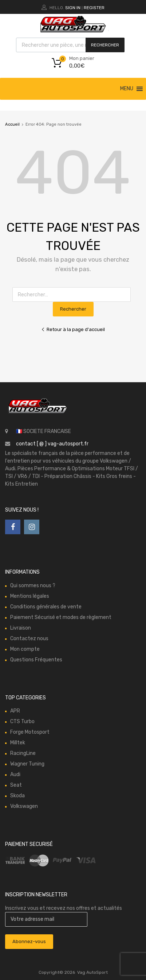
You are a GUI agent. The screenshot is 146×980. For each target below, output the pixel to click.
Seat (16, 785)
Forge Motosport (30, 732)
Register (94, 8)
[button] (127, 89)
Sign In (73, 8)
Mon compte (25, 649)
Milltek (18, 743)
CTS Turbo (22, 721)
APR (15, 711)
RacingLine (23, 753)
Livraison (21, 628)
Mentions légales (30, 596)
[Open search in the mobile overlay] (70, 45)
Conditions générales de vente (46, 607)
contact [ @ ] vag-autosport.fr (52, 444)
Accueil (12, 124)
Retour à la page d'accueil (73, 329)
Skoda (17, 796)
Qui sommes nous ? (33, 586)
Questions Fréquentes (36, 660)
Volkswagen (24, 806)
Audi (15, 774)
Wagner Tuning (27, 764)
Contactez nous (29, 639)
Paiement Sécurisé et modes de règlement (61, 617)
